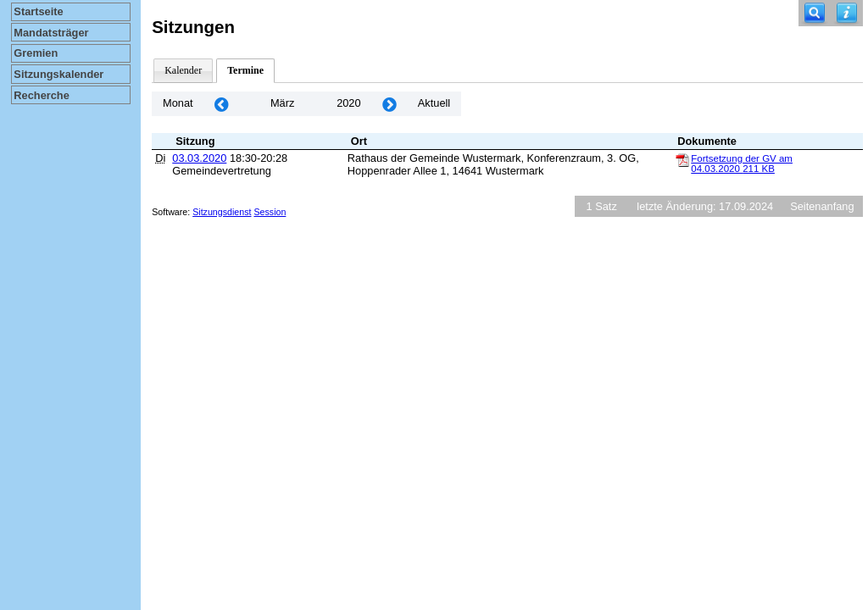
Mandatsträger (51, 33)
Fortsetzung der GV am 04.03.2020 (742, 164)
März (282, 103)
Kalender (183, 70)
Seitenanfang (822, 206)
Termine (245, 70)
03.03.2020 (199, 158)
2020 (348, 103)
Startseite (38, 11)
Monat (178, 103)
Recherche (41, 95)
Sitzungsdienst (222, 212)
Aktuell (434, 103)
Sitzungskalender (58, 74)
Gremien (36, 53)
